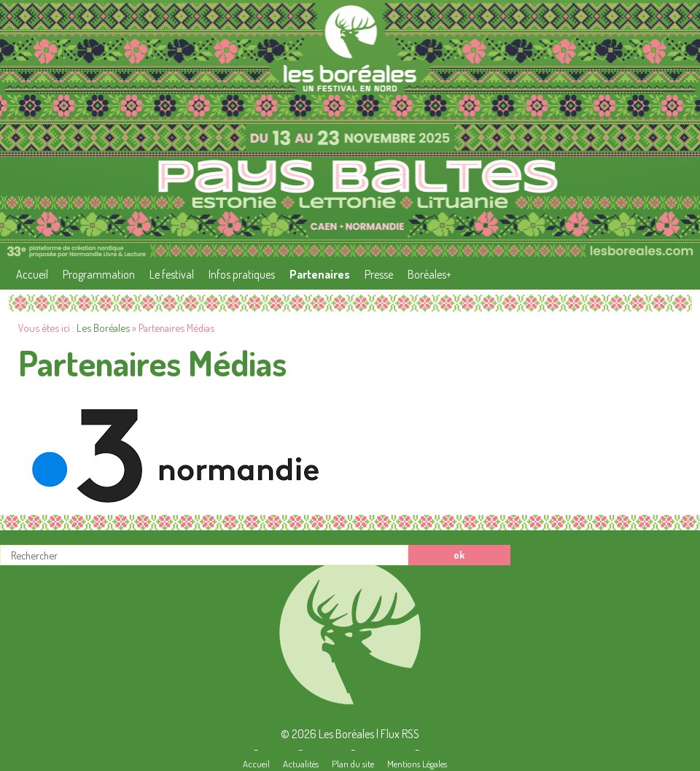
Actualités (301, 764)
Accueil (32, 274)
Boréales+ (429, 274)
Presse (379, 274)
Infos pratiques (242, 274)
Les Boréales (103, 328)
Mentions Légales (417, 764)
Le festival (172, 274)
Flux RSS (400, 734)
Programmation (99, 274)
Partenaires (320, 274)
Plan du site (353, 764)
